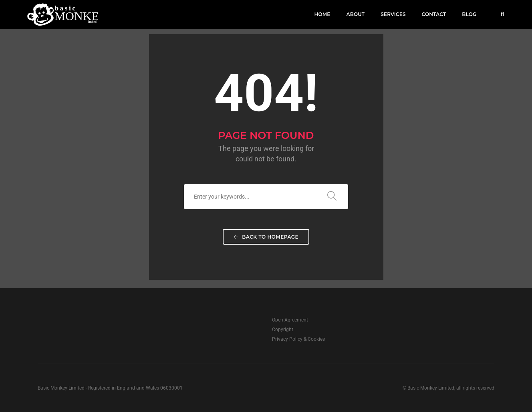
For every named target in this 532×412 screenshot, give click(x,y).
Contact (434, 14)
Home (322, 14)
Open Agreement (290, 320)
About (356, 14)
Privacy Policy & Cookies (298, 339)
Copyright (283, 330)
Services (393, 14)
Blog (469, 14)
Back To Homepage (266, 237)
